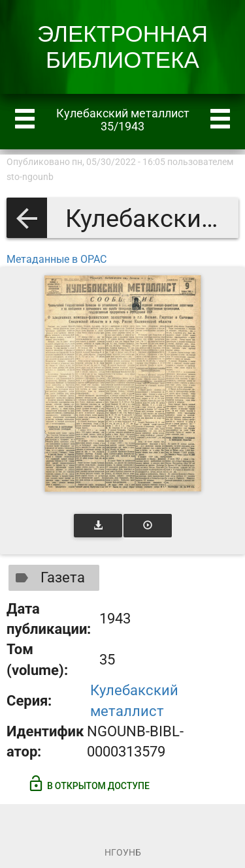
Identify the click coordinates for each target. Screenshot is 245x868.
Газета (47, 578)
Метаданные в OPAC (57, 259)
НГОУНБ (123, 852)
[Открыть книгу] (123, 383)
